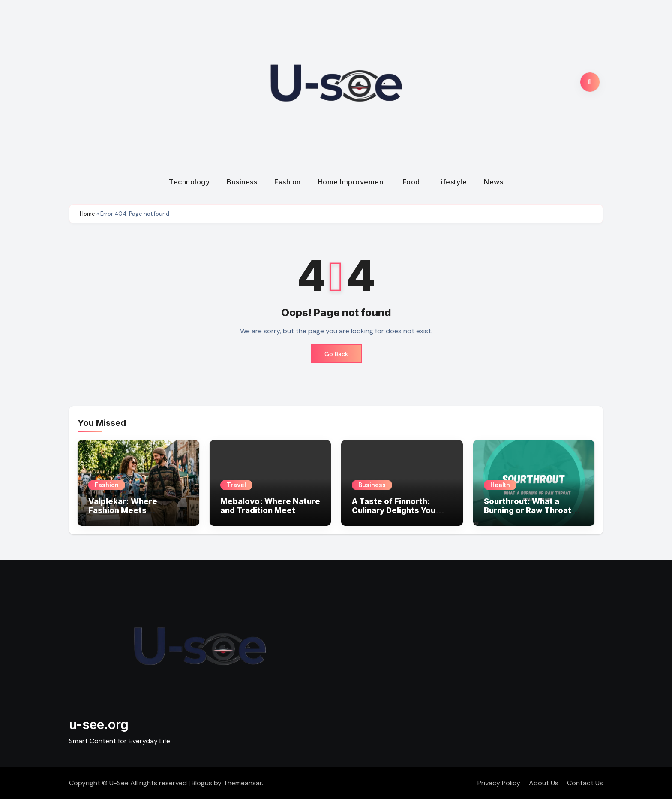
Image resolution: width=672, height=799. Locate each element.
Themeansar (243, 783)
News (493, 182)
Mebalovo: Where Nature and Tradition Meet (270, 506)
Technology (189, 182)
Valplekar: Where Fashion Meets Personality (123, 510)
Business (242, 182)
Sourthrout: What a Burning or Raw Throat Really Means (528, 510)
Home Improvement (352, 182)
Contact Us (585, 783)
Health (500, 485)
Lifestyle (452, 182)
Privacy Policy (499, 783)
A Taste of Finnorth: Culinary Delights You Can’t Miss (394, 510)
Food (411, 182)
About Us (544, 783)
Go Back (336, 354)
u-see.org (99, 724)
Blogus (202, 783)
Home (87, 214)
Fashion (288, 182)
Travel (236, 485)
